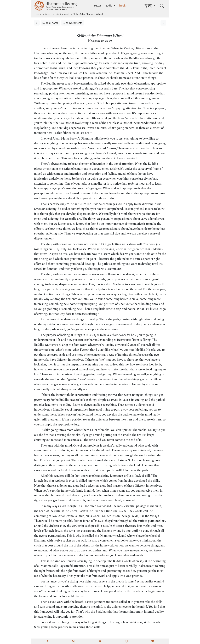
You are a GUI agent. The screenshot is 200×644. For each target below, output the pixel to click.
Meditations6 (62, 15)
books (123, 6)
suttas (98, 6)
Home (38, 15)
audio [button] (109, 6)
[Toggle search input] (162, 6)
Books (48, 15)
